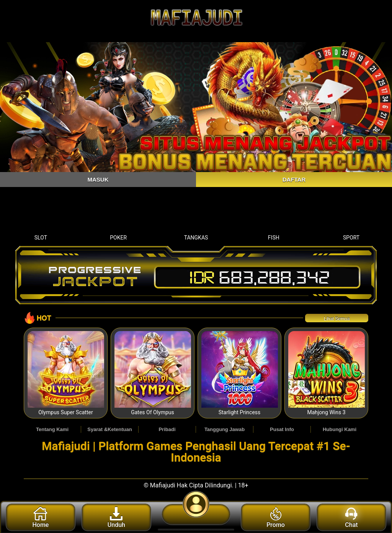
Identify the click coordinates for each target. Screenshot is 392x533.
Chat (351, 518)
